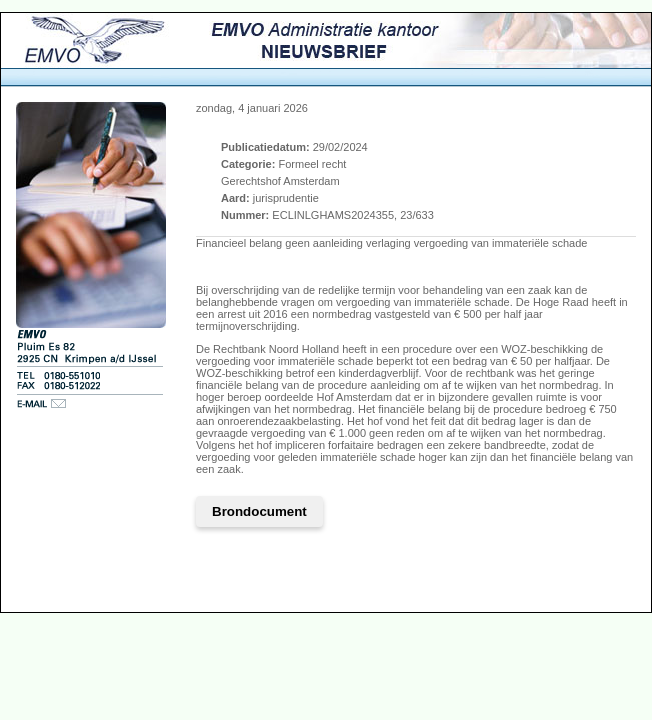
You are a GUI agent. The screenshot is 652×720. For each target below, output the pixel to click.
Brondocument (259, 511)
